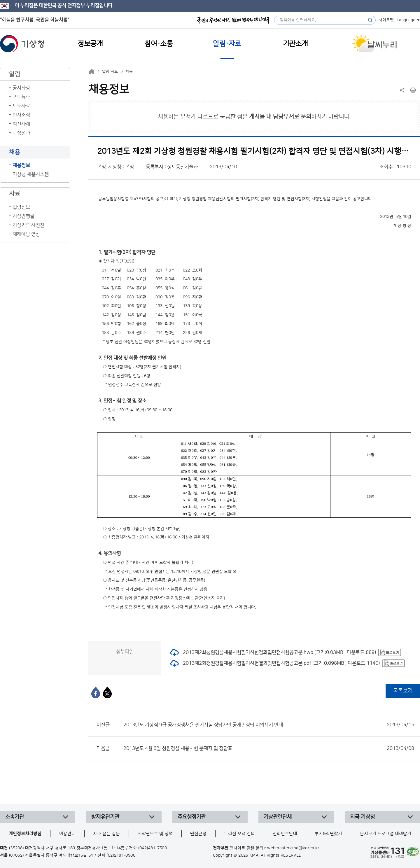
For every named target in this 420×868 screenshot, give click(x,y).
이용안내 (67, 834)
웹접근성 (198, 834)
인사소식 (21, 115)
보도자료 (21, 106)
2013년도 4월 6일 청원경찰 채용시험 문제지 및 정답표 (269, 748)
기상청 (22, 44)
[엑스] (107, 692)
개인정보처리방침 (25, 834)
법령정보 (21, 207)
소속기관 (15, 817)
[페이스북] (96, 692)
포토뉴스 (21, 97)
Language (406, 20)
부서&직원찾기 (328, 834)
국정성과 (21, 133)
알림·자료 (110, 71)
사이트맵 (386, 20)
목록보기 (403, 691)
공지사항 (21, 88)
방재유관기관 (105, 817)
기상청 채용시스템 (31, 174)
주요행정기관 (192, 817)
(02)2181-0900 (121, 855)
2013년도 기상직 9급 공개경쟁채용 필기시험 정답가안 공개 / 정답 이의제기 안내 (269, 725)
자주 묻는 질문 (106, 834)
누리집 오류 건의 (239, 834)
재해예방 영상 (26, 234)
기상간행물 (23, 216)
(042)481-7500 (153, 848)
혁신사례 (21, 124)
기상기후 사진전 (28, 225)
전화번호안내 (285, 834)
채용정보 (21, 165)
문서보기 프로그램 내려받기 (386, 834)
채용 (129, 71)
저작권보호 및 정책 (155, 834)
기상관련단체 (278, 817)
